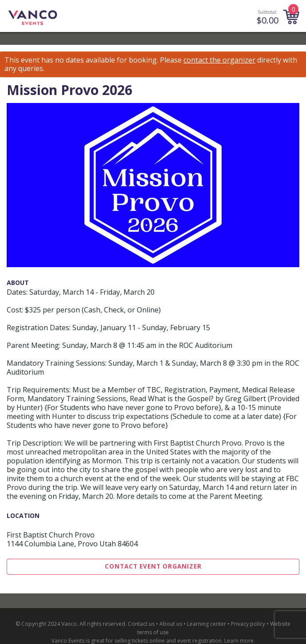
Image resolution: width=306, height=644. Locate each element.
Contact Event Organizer (153, 566)
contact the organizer (219, 60)
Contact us (141, 624)
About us (171, 624)
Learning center (207, 624)
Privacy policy (248, 624)
